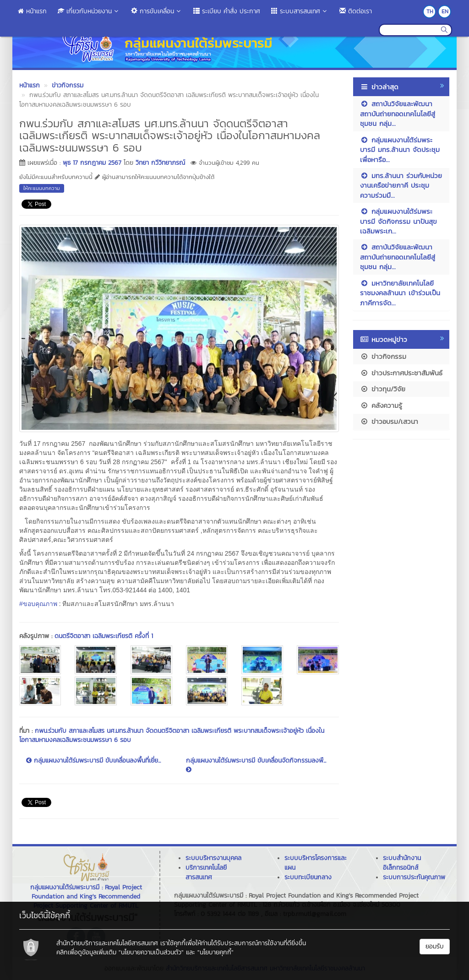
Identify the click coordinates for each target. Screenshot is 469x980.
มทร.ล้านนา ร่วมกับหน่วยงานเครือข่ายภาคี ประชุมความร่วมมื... (401, 185)
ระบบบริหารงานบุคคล (213, 858)
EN (445, 11)
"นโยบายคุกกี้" (215, 952)
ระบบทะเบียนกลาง (308, 877)
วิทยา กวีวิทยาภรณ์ (160, 163)
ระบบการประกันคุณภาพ (414, 877)
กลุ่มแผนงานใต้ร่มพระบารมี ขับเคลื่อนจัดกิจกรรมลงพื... (256, 764)
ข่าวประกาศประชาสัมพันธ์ (401, 373)
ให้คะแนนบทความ (42, 188)
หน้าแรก (32, 11)
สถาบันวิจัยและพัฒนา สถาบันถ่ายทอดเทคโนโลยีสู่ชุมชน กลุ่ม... (398, 114)
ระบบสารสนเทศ (300, 11)
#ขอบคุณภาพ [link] (38, 604)
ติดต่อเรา (356, 11)
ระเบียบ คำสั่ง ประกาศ (227, 11)
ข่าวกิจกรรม (383, 356)
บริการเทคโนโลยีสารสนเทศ (206, 872)
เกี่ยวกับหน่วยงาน (89, 11)
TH (430, 11)
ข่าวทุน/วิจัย (383, 389)
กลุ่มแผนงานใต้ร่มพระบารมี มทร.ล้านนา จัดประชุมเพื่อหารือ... (400, 150)
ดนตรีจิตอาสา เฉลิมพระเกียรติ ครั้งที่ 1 (104, 636)
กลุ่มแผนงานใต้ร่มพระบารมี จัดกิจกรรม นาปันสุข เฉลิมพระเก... (398, 221)
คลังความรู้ (381, 405)
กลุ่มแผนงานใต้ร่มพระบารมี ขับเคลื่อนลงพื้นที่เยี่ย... (93, 761)
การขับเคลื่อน (157, 11)
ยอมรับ (435, 946)
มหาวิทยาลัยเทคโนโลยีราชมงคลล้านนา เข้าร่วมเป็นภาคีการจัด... (400, 293)
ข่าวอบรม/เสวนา (389, 421)
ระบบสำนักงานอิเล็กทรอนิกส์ (402, 863)
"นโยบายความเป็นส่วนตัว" (151, 952)
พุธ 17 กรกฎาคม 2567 (92, 163)
